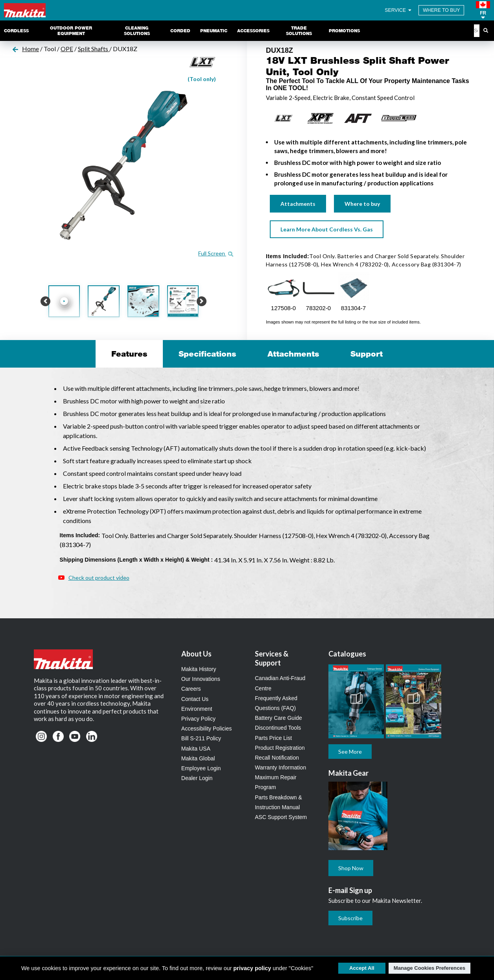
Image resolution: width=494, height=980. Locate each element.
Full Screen (216, 253)
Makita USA (196, 749)
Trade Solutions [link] (299, 31)
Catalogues (347, 654)
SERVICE (399, 10)
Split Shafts (94, 49)
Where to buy (362, 204)
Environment (197, 709)
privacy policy (252, 968)
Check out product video (99, 578)
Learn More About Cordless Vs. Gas (327, 229)
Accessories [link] (253, 31)
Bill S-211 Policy (201, 738)
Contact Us (195, 699)
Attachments (298, 204)
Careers (191, 689)
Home (30, 49)
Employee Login (201, 768)
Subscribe (350, 918)
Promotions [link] (344, 31)
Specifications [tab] (207, 354)
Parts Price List (273, 738)
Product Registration (280, 748)
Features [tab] (129, 354)
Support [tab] (367, 354)
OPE (67, 49)
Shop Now (351, 868)
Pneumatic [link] (214, 31)
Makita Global (198, 758)
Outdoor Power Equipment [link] (71, 31)
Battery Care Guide (278, 718)
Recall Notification (277, 758)
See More (350, 752)
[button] (483, 10)
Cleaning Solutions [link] (137, 31)
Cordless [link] (16, 31)
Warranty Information (280, 767)
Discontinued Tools (278, 728)
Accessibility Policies (206, 729)
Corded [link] (180, 31)
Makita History (199, 669)
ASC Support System (281, 817)
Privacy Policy (198, 719)
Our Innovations (201, 679)
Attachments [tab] (293, 354)
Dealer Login (197, 778)
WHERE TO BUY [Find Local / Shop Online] (441, 10)
